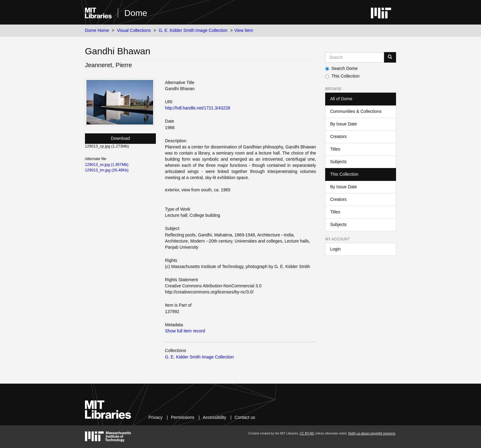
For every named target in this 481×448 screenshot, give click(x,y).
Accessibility (214, 417)
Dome (136, 13)
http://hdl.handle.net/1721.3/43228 (198, 108)
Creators (338, 136)
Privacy (156, 417)
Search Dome (341, 68)
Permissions (183, 417)
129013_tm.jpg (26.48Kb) (107, 170)
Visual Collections (134, 30)
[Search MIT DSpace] (355, 57)
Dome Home (97, 30)
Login (335, 249)
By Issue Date (343, 124)
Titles (335, 149)
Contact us (245, 417)
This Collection (342, 76)
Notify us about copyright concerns (372, 433)
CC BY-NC (307, 433)
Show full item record (185, 331)
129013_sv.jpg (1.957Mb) (107, 165)
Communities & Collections (356, 111)
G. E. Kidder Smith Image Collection (193, 30)
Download (120, 138)
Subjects (338, 162)
